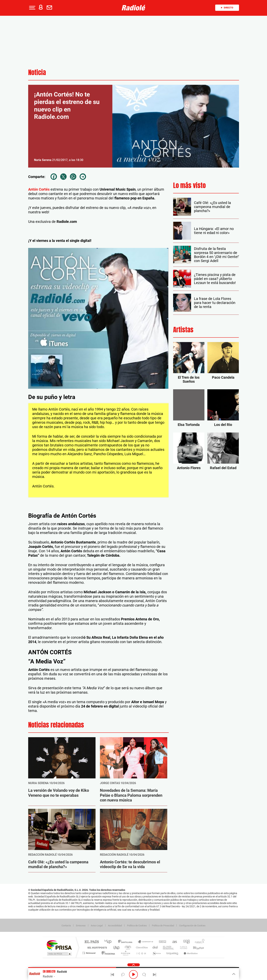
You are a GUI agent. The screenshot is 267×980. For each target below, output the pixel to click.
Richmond (89, 953)
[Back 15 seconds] (123, 975)
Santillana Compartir (146, 942)
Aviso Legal (97, 926)
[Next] (155, 975)
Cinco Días (141, 947)
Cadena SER (161, 942)
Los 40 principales (109, 942)
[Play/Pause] (133, 975)
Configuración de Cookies (192, 926)
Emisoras (81, 926)
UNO (117, 947)
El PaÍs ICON (141, 953)
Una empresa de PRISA (59, 945)
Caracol (199, 942)
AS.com (173, 942)
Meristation (190, 953)
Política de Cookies (137, 926)
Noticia (37, 72)
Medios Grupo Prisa (59, 954)
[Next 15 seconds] (144, 975)
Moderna (107, 953)
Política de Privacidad (163, 926)
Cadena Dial (155, 947)
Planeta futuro (182, 947)
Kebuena (195, 947)
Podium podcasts (125, 953)
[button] (32, 8)
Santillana (126, 942)
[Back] (112, 975)
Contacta (66, 926)
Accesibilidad (115, 926)
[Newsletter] (50, 8)
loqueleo (173, 953)
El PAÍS (92, 942)
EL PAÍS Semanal (169, 947)
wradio (127, 947)
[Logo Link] (134, 8)
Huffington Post (96, 947)
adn (185, 942)
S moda (156, 953)
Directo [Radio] (227, 8)
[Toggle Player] (233, 974)
